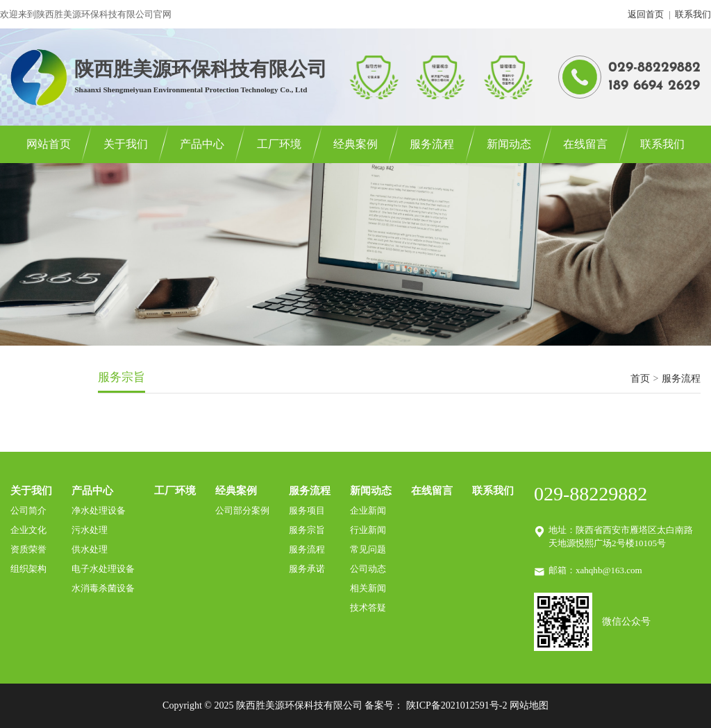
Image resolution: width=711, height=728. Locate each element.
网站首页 (49, 144)
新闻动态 (509, 144)
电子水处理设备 (103, 569)
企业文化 (28, 530)
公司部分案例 (242, 510)
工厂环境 (279, 144)
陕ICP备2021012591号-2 (457, 705)
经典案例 (355, 144)
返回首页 (646, 14)
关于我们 (126, 144)
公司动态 (368, 569)
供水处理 (90, 549)
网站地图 (529, 705)
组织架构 (28, 569)
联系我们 (693, 14)
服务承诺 (307, 569)
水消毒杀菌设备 (103, 588)
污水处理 (90, 530)
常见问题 (368, 549)
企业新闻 (368, 510)
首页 (640, 379)
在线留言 (585, 144)
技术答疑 (368, 608)
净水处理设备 (99, 510)
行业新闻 (368, 530)
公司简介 (28, 510)
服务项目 (307, 510)
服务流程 (432, 144)
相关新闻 (368, 588)
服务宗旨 (307, 530)
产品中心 (202, 144)
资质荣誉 (28, 549)
